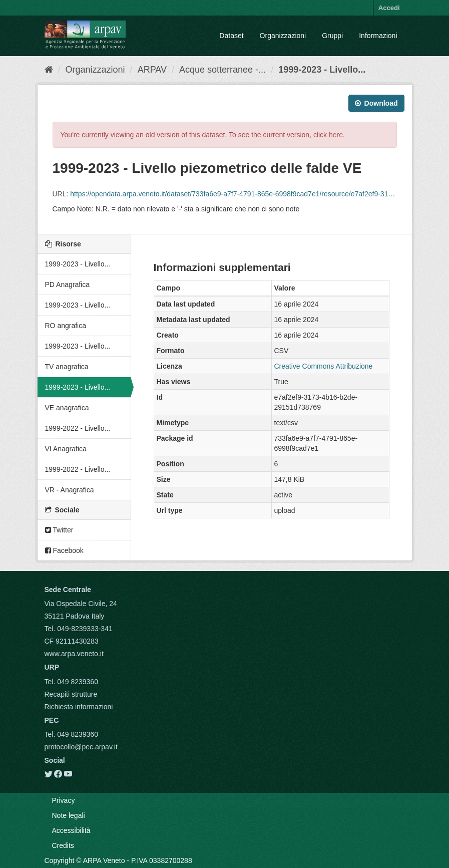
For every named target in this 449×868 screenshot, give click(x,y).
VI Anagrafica (66, 449)
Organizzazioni (283, 36)
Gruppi (332, 36)
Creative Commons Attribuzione (324, 366)
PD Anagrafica (68, 284)
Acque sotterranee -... (222, 70)
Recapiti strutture (71, 694)
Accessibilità (71, 830)
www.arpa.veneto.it (74, 654)
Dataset (231, 36)
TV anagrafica (67, 367)
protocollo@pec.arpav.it (81, 747)
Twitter (59, 530)
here (336, 135)
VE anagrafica (67, 408)
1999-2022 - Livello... (78, 428)
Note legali (69, 815)
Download (376, 103)
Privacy (64, 800)
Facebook (64, 550)
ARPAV (152, 70)
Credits (63, 845)
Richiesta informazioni (79, 707)
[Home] (49, 70)
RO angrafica (66, 326)
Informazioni (378, 36)
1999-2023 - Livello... (322, 70)
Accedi (389, 8)
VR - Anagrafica (70, 490)
